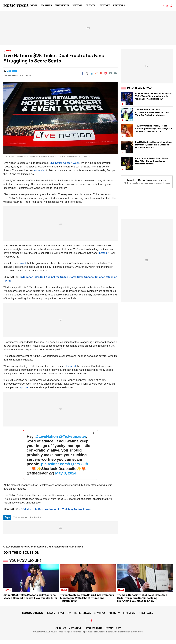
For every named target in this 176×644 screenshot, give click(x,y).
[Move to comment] (115, 73)
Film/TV (90, 5)
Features (46, 5)
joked (23, 263)
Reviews (77, 5)
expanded (40, 170)
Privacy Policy (113, 628)
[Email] (111, 73)
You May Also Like (25, 561)
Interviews (62, 5)
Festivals (119, 5)
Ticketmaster (20, 517)
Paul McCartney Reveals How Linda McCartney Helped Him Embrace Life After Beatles (153, 145)
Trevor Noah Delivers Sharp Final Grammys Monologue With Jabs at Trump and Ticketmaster (87, 598)
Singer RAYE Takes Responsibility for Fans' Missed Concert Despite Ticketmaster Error (30, 596)
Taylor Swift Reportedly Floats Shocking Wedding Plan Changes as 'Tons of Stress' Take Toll (154, 128)
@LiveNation (46, 436)
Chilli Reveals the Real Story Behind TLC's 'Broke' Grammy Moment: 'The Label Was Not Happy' (154, 96)
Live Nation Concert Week (65, 163)
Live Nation (35, 517)
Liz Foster (12, 71)
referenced (70, 366)
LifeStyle (104, 5)
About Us (61, 628)
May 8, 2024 (66, 473)
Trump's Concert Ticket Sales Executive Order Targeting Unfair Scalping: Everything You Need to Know (142, 598)
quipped (25, 387)
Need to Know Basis (140, 180)
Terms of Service (93, 628)
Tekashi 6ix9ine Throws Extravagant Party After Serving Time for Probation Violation (152, 112)
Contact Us (75, 628)
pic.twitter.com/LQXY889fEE (67, 464)
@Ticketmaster (72, 436)
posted (103, 253)
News (34, 5)
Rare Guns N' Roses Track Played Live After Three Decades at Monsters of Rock (152, 161)
